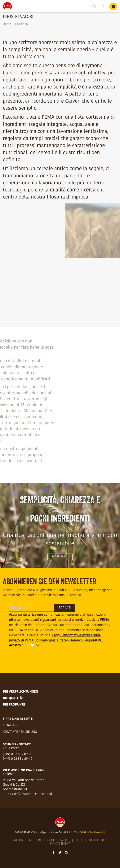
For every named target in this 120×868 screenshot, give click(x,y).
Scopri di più (60, 557)
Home (7, 24)
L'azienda (22, 24)
